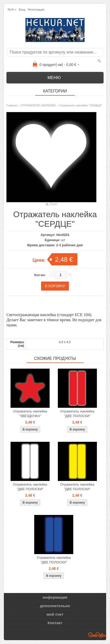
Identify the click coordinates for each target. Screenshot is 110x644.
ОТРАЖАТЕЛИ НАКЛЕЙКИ (38, 105)
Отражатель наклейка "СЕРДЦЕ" (81, 105)
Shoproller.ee (97, 635)
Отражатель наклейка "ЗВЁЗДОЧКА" (30, 414)
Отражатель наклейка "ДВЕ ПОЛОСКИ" (77, 414)
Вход (22, 10)
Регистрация (36, 10)
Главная (12, 105)
